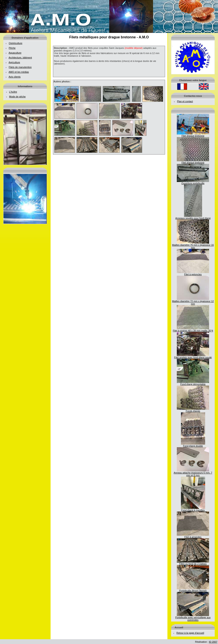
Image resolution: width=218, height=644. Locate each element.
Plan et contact (185, 101)
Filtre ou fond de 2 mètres (193, 563)
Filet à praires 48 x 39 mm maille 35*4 (193, 330)
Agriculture (14, 62)
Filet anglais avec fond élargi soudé (193, 356)
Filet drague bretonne (193, 135)
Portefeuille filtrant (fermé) (193, 590)
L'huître (13, 92)
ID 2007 (213, 642)
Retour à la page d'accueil (190, 633)
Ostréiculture (15, 43)
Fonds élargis (193, 410)
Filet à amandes (193, 536)
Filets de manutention (20, 67)
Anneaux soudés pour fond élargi (193, 217)
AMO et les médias (19, 72)
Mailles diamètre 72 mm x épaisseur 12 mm (193, 301)
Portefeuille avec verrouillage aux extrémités (193, 618)
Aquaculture (15, 53)
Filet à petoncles (193, 273)
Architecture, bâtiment (20, 58)
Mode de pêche (17, 97)
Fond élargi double (193, 445)
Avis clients (14, 77)
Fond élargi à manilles (193, 509)
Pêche (12, 48)
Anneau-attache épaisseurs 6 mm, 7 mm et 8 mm (193, 473)
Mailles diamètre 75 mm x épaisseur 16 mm (193, 245)
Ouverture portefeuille (193, 182)
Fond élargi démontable (193, 383)
